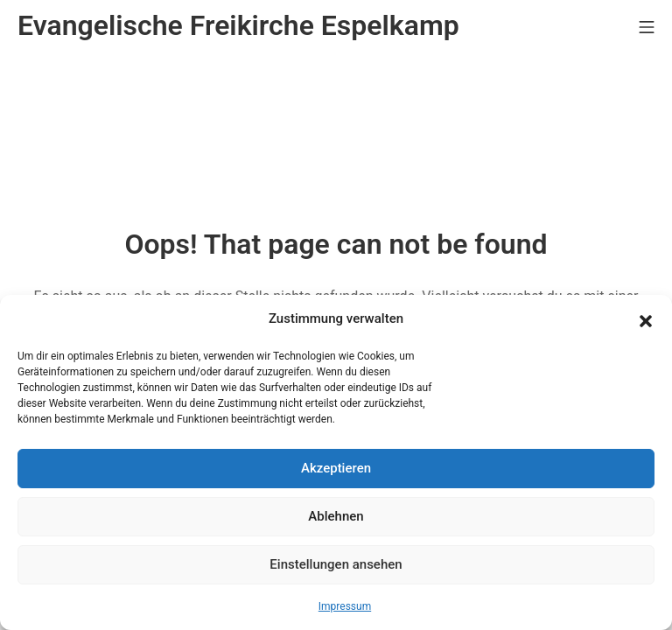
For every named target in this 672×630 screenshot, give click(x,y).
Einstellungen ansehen (336, 564)
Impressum (345, 606)
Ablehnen (336, 516)
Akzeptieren (336, 468)
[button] (646, 319)
